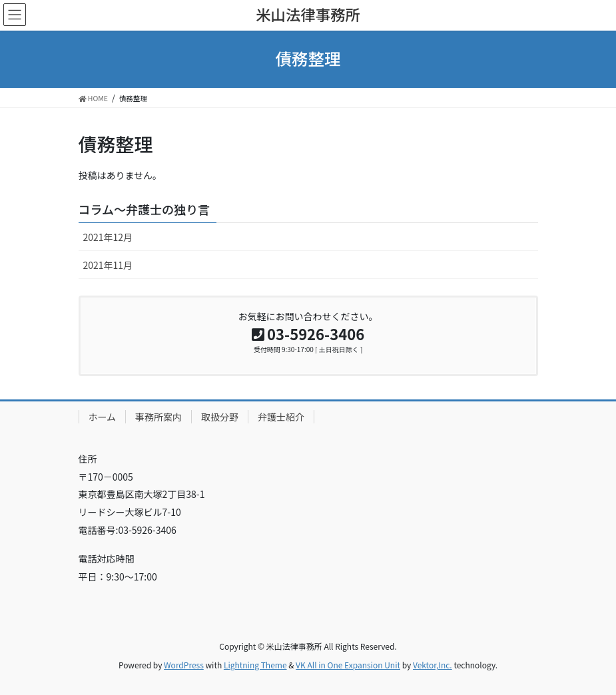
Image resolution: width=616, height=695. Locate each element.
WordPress (184, 665)
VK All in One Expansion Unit (348, 665)
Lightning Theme (255, 665)
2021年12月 (108, 237)
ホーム (103, 417)
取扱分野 (220, 417)
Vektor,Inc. (433, 665)
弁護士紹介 (281, 417)
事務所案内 (158, 417)
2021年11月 (108, 265)
